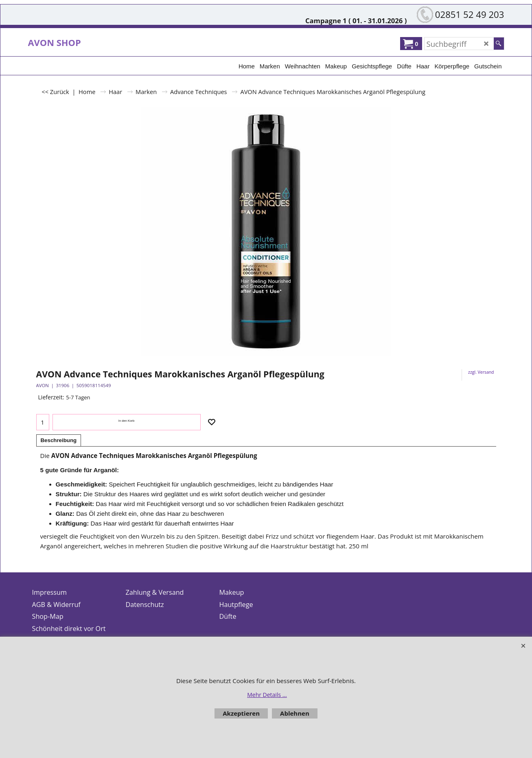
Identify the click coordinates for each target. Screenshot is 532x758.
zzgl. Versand (481, 372)
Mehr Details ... (267, 695)
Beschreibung (59, 440)
